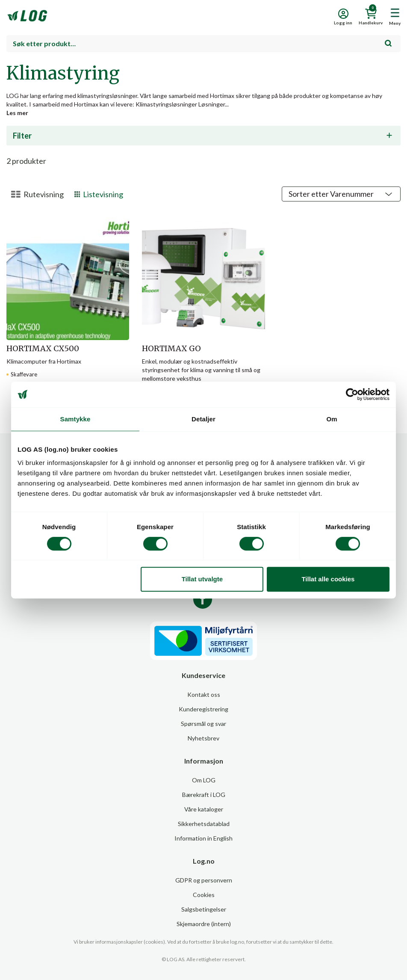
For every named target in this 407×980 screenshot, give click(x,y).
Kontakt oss (204, 694)
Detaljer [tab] (203, 419)
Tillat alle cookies (328, 579)
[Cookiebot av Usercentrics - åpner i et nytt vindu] (352, 394)
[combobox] (203, 44)
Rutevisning (37, 194)
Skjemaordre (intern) (204, 924)
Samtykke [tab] (75, 419)
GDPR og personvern (204, 880)
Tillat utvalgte (202, 579)
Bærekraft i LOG (204, 795)
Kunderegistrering (203, 709)
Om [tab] (332, 419)
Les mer (17, 113)
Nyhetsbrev (203, 738)
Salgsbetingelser (204, 909)
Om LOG (204, 780)
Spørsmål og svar (203, 724)
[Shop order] (341, 194)
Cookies (204, 895)
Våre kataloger (204, 809)
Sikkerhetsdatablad (204, 824)
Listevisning (99, 194)
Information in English (203, 838)
